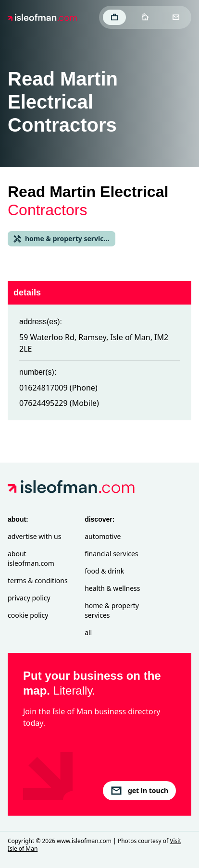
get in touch (139, 791)
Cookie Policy (28, 615)
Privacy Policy (29, 598)
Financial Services (111, 554)
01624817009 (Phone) (58, 388)
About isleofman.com (31, 558)
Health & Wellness (112, 588)
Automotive (103, 536)
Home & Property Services (112, 610)
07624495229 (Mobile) (59, 403)
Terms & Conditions (38, 581)
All (88, 632)
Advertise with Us (34, 536)
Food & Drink (104, 571)
